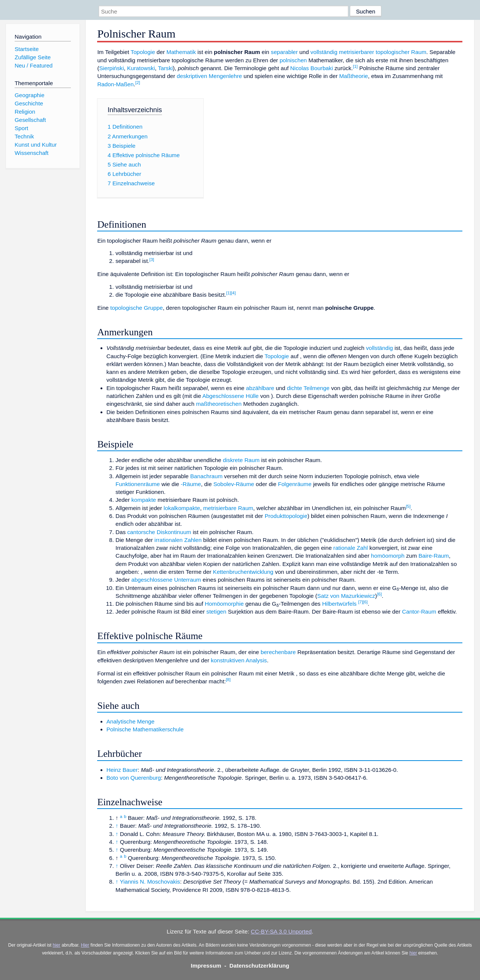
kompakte (144, 500)
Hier (85, 945)
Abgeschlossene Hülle (231, 396)
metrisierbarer (357, 52)
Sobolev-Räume (234, 484)
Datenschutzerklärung (259, 966)
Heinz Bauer (122, 770)
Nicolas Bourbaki (312, 68)
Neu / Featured (34, 65)
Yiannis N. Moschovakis (150, 882)
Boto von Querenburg (134, 778)
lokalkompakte (182, 508)
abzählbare (260, 388)
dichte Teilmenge (308, 388)
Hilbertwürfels (339, 604)
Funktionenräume (138, 484)
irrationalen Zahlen (178, 540)
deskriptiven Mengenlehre (209, 76)
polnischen (293, 60)
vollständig (324, 52)
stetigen (216, 612)
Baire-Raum (434, 556)
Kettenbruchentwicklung (243, 572)
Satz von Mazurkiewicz (346, 596)
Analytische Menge (130, 721)
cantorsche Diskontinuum (159, 532)
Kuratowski (141, 68)
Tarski (165, 68)
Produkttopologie (286, 516)
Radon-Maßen (115, 84)
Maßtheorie (353, 76)
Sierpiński (111, 68)
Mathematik (181, 52)
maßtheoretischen (219, 404)
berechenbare (278, 652)
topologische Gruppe (136, 308)
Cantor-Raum (419, 612)
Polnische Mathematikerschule (145, 729)
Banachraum (206, 476)
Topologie (143, 52)
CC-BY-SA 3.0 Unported (281, 931)
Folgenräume (295, 484)
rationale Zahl (351, 548)
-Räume (191, 484)
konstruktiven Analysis (239, 660)
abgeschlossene (152, 580)
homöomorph (388, 556)
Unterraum (187, 580)
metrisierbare (220, 508)
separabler (284, 52)
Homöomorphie (224, 604)
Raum (246, 508)
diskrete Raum (241, 460)
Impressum (206, 966)
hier (57, 945)
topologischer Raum (401, 52)
